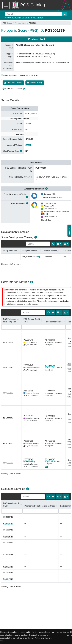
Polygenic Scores (20, 23)
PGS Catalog (7, 23)
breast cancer (17, 18)
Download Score (13, 83)
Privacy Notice (34, 638)
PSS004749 (28, 416)
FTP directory (35, 83)
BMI (31, 18)
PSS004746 (28, 340)
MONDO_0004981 (44, 54)
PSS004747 (28, 365)
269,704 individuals (30, 257)
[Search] (38, 244)
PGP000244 (41, 168)
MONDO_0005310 (40, 57)
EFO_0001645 (38, 18)
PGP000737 (50, 459)
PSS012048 (28, 459)
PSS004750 (28, 441)
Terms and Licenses (14, 89)
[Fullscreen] (53, 244)
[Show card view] (48, 313)
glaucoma (25, 18)
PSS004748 (28, 390)
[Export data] (66, 244)
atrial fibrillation (27, 54)
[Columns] (59, 244)
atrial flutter (25, 57)
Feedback (69, 231)
